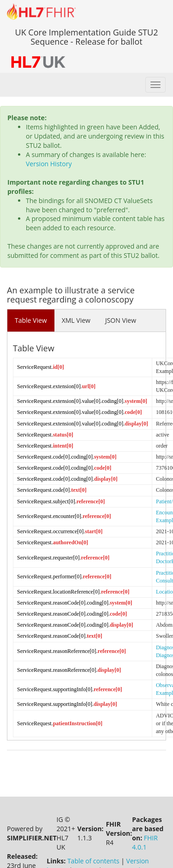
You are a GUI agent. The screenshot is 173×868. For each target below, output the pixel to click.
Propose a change (131, 847)
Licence (86, 847)
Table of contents (93, 838)
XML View (76, 320)
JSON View (121, 320)
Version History (49, 164)
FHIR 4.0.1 (145, 819)
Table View (31, 320)
